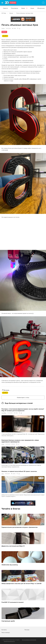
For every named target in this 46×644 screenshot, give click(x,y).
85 (19, 474)
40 (21, 413)
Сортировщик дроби (8, 621)
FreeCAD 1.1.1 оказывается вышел (13, 602)
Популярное (15, 8)
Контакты (4, 630)
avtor (3, 474)
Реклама (14, 20)
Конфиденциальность (9, 641)
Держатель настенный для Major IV (13, 546)
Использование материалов (29, 640)
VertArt (3, 28)
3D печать (6, 390)
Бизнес (11, 13)
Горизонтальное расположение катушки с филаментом (20, 527)
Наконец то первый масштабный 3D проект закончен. (19, 471)
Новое (24, 8)
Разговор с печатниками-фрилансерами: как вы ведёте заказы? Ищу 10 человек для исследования (23, 410)
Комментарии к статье (23, 398)
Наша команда (6, 633)
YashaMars (4, 413)
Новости (5, 8)
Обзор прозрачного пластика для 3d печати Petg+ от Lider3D (21, 584)
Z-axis (3, 444)
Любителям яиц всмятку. (10, 565)
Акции (32, 8)
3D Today (4, 13)
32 (20, 28)
